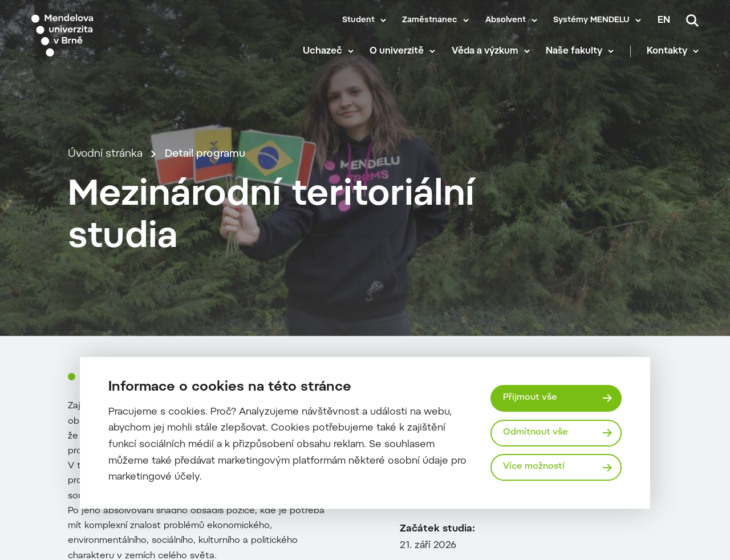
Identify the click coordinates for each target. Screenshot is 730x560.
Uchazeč (323, 51)
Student (358, 21)
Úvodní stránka (105, 154)
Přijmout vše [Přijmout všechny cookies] (530, 398)
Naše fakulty (574, 51)
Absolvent (506, 21)
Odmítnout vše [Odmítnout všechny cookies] (536, 433)
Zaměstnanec (430, 21)
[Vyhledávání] (692, 21)
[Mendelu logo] (97, 36)
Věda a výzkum (485, 51)
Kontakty (667, 51)
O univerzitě (397, 51)
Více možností (534, 467)
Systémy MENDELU (591, 21)
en (664, 21)
